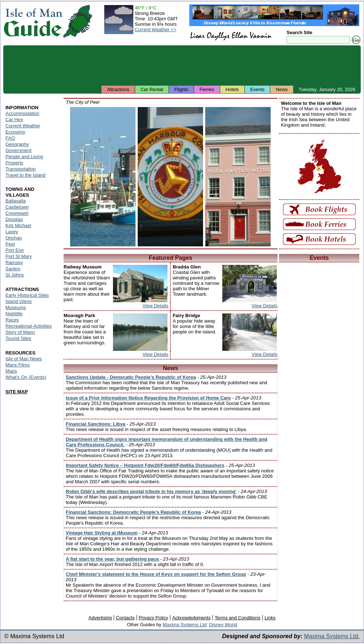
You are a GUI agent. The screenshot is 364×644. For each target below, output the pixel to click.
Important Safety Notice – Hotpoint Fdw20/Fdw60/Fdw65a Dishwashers (145, 465)
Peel (10, 244)
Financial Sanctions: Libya (96, 424)
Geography (17, 144)
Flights (181, 89)
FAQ (10, 138)
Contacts (125, 618)
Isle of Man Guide (33, 21)
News (282, 89)
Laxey (12, 232)
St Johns (15, 275)
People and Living (24, 157)
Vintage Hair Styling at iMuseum (102, 533)
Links (270, 618)
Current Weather (23, 126)
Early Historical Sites (27, 295)
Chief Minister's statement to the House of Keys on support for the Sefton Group (156, 574)
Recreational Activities (29, 326)
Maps (11, 371)
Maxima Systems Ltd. (332, 636)
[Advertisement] (182, 65)
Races (12, 320)
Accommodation (22, 113)
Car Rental (152, 89)
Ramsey (14, 262)
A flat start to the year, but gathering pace (113, 559)
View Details (155, 306)
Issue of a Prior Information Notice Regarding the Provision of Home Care (148, 398)
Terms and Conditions (238, 618)
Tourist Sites (18, 338)
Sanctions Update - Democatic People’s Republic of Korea (131, 377)
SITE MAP (17, 392)
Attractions (118, 89)
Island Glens (19, 301)
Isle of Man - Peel (103, 177)
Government (19, 150)
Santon (13, 269)
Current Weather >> (156, 30)
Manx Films (17, 365)
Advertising (100, 618)
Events (258, 89)
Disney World (223, 625)
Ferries (207, 89)
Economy (15, 132)
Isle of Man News (24, 359)
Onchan (14, 238)
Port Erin (15, 250)
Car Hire (14, 120)
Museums (16, 307)
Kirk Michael (18, 225)
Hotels (232, 89)
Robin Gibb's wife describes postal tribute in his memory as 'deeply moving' (151, 491)
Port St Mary (19, 256)
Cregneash (17, 213)
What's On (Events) (26, 377)
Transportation (21, 169)
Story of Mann (20, 332)
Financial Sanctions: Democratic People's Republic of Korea (133, 512)
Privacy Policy (153, 618)
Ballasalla (16, 201)
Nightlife (14, 314)
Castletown (17, 207)
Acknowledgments (191, 618)
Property (14, 163)
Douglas (14, 219)
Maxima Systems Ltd (185, 625)
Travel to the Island (25, 175)
